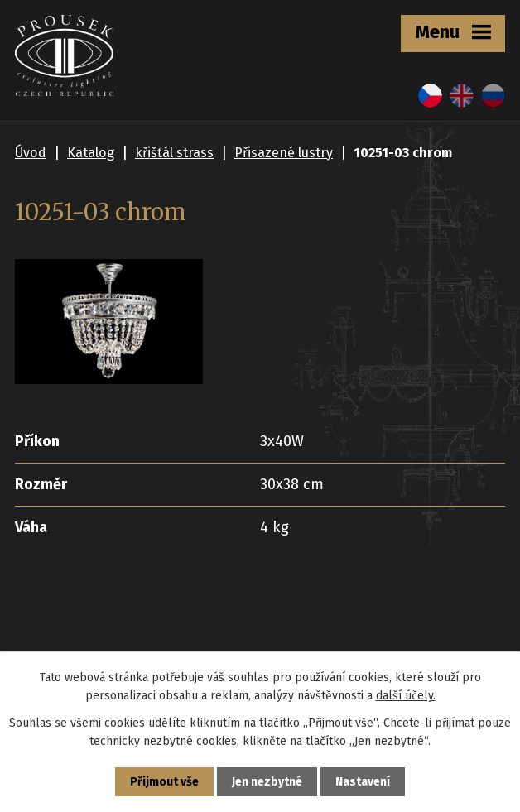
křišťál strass (174, 153)
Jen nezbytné (267, 782)
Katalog (91, 153)
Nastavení (363, 782)
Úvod (31, 153)
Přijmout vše (164, 782)
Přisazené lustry (284, 153)
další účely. (406, 696)
